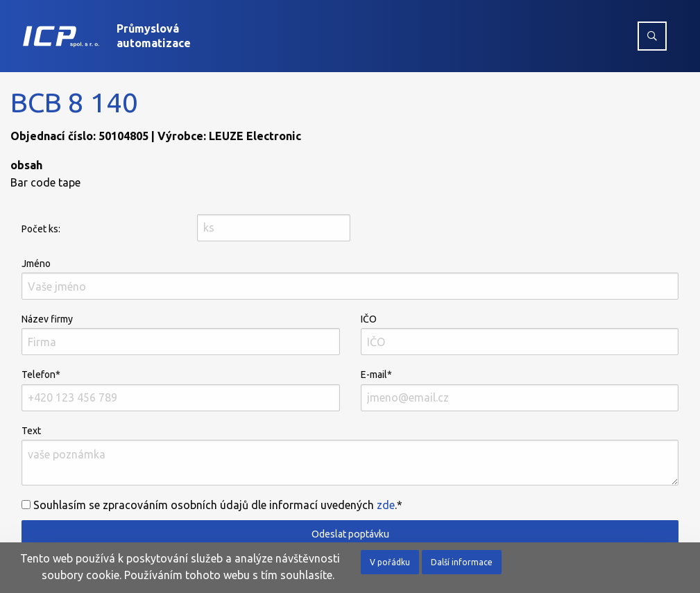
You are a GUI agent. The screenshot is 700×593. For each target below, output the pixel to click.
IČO (520, 334)
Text (350, 455)
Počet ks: (41, 229)
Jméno (350, 279)
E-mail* (520, 390)
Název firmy (181, 334)
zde (386, 505)
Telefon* (181, 390)
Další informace (462, 562)
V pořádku (390, 562)
